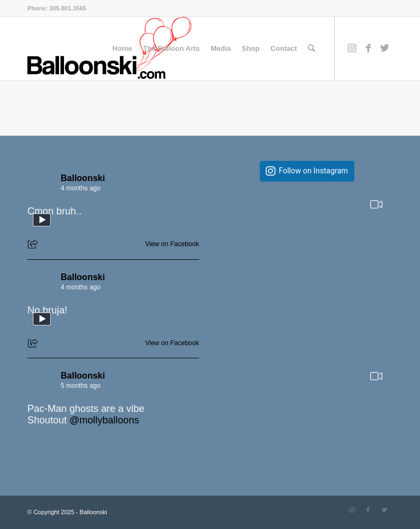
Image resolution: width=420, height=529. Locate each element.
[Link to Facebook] (368, 48)
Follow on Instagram (314, 171)
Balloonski (83, 178)
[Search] (311, 49)
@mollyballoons (104, 420)
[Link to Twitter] (384, 48)
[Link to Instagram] (352, 48)
